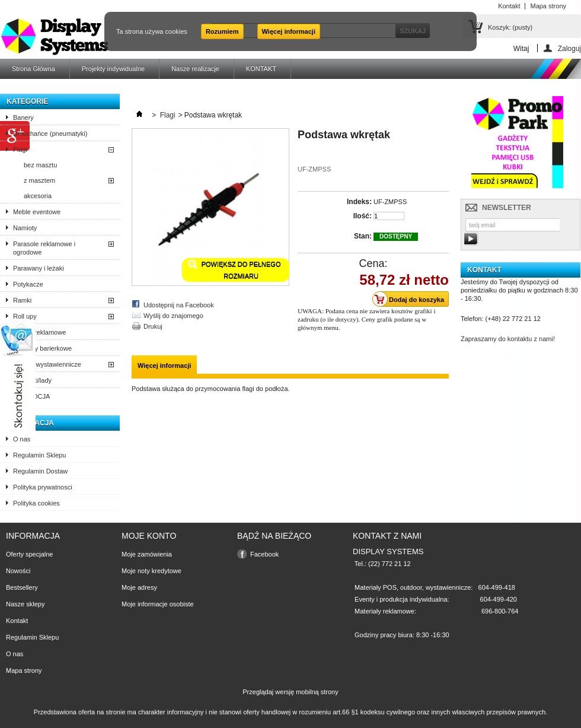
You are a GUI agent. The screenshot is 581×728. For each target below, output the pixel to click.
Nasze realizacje (195, 69)
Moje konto (149, 536)
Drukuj (153, 326)
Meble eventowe (37, 212)
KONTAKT (261, 69)
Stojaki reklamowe (39, 332)
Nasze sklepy (25, 604)
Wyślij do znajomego (173, 316)
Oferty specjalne (29, 554)
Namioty (25, 228)
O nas (22, 439)
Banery (23, 117)
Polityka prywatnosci (43, 487)
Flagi (20, 150)
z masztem (39, 180)
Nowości (18, 571)
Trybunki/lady (32, 380)
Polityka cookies (36, 503)
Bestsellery (22, 587)
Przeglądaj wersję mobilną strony (290, 692)
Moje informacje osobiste (158, 604)
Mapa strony (24, 670)
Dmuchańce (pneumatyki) (50, 133)
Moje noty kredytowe (151, 571)
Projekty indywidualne (113, 69)
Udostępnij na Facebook (179, 305)
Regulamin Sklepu (39, 455)
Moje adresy (139, 587)
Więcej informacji (289, 31)
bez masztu (40, 165)
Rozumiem (222, 31)
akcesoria (38, 196)
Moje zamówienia (147, 554)
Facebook (264, 554)
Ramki (22, 300)
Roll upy (25, 316)
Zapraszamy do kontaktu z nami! (508, 339)
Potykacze (28, 284)
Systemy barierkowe (42, 348)
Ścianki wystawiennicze (47, 364)
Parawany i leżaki (39, 268)
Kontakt (17, 621)
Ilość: (363, 216)
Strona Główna (33, 69)
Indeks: (359, 202)
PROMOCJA (31, 396)
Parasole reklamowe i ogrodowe (44, 248)
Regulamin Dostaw (40, 471)
